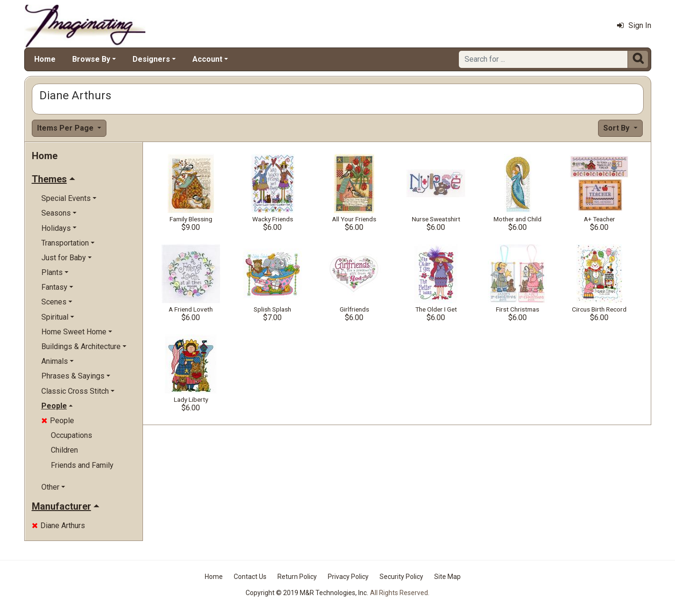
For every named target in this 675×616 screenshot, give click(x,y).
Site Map (447, 577)
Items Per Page (66, 128)
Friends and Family (82, 465)
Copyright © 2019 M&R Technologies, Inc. (307, 593)
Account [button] (207, 59)
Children (64, 450)
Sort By (617, 128)
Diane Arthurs (58, 526)
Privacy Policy (348, 577)
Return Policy (297, 577)
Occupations (71, 435)
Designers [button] (151, 59)
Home (45, 59)
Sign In (634, 25)
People (58, 421)
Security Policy (401, 577)
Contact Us (250, 577)
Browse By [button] (91, 59)
